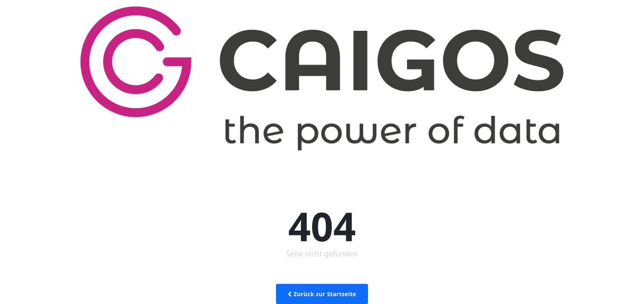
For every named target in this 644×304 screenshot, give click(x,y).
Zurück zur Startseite (322, 294)
